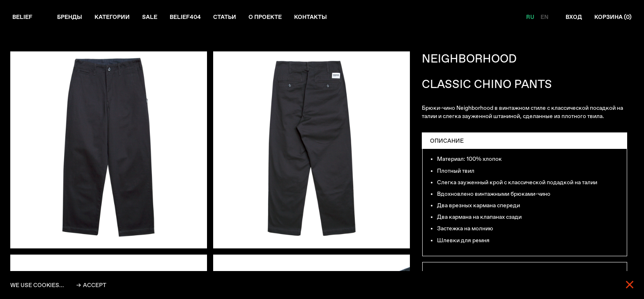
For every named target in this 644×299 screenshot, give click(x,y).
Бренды (70, 17)
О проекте (265, 17)
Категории (112, 17)
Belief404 (185, 17)
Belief (22, 17)
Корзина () (613, 17)
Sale (150, 17)
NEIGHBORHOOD (469, 59)
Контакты (310, 17)
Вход (574, 17)
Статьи (225, 17)
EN (544, 17)
